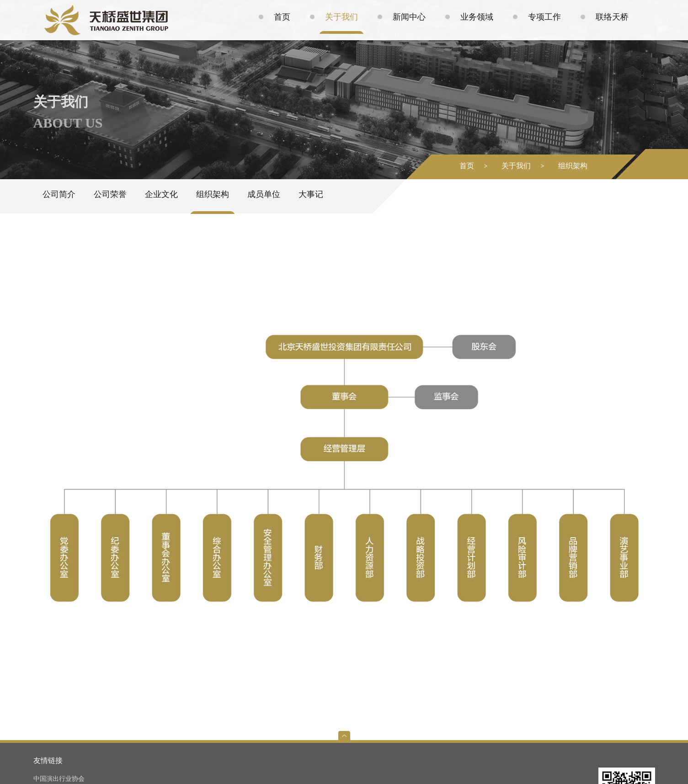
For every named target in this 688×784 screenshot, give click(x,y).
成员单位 (264, 194)
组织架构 (573, 166)
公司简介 (59, 194)
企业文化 (161, 194)
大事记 (311, 194)
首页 (467, 166)
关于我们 (516, 166)
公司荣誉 (110, 194)
